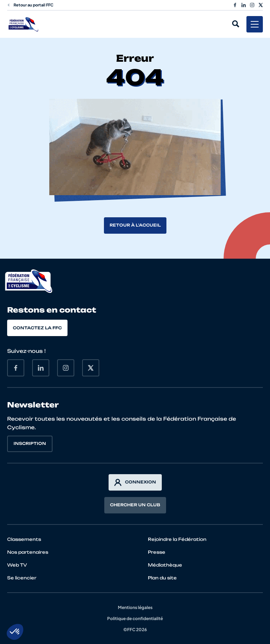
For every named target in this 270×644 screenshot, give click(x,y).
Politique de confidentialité (135, 618)
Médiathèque (165, 565)
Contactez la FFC (37, 328)
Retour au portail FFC (30, 5)
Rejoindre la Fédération (177, 539)
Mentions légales (135, 607)
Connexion (135, 482)
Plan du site (162, 578)
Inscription (30, 443)
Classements (24, 539)
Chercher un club (135, 505)
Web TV (17, 565)
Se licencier (22, 578)
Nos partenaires (28, 552)
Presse (157, 552)
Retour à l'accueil (135, 225)
